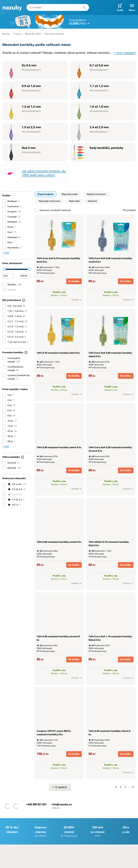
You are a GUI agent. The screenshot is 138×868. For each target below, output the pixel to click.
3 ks (8, 395)
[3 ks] (4, 395)
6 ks (9, 411)
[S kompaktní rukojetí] (4, 358)
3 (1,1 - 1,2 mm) (15, 321)
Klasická (12, 468)
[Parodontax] (4, 248)
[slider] (4, 269)
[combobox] (58, 7)
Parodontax (12, 248)
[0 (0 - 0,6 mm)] (4, 306)
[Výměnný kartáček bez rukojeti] (4, 375)
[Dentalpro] (4, 222)
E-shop (17, 34)
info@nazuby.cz (62, 804)
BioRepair (11, 201)
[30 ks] (4, 436)
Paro (8, 242)
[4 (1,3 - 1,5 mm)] (4, 327)
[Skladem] (4, 285)
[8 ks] (4, 416)
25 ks (9, 431)
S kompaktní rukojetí (11, 360)
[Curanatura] (4, 206)
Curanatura (12, 206)
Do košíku (74, 281)
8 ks (9, 416)
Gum (9, 232)
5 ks (9, 405)
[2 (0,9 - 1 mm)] (4, 316)
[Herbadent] (4, 237)
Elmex (9, 227)
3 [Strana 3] (125, 787)
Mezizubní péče (33, 34)
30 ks (9, 436)
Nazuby (6, 34)
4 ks (8, 400)
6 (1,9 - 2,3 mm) (14, 337)
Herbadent (11, 237)
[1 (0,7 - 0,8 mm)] (4, 311)
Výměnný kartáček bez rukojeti (16, 377)
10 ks (9, 421)
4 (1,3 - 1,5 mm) (15, 327)
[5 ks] (4, 405)
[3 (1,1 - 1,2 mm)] (4, 321)
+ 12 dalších (60, 787)
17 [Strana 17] (133, 787)
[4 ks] (4, 400)
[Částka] (8, 276)
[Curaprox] (4, 212)
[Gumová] (4, 463)
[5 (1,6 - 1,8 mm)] (4, 332)
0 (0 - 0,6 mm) (14, 306)
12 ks (9, 426)
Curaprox (11, 212)
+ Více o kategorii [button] (125, 53)
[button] (132, 7)
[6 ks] (4, 411)
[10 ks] (4, 421)
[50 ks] (4, 441)
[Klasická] (4, 468)
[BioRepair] (4, 201)
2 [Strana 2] (121, 787)
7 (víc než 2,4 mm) (15, 342)
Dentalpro (12, 222)
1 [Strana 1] (116, 787)
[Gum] (4, 232)
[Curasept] (4, 217)
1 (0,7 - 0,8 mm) (15, 311)
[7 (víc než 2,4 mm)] (4, 342)
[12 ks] (4, 426)
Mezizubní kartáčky (54, 34)
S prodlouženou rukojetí (13, 368)
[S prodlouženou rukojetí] (4, 367)
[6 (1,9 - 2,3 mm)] (4, 337)
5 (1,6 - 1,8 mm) (15, 332)
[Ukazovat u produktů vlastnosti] (36, 210)
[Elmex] (4, 227)
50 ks (9, 441)
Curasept (11, 217)
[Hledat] (85, 7)
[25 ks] (4, 431)
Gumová (10, 463)
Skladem (12, 285)
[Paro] (4, 242)
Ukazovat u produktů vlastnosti (53, 210)
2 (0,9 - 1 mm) (14, 316)
